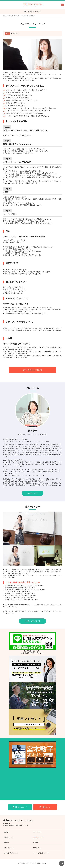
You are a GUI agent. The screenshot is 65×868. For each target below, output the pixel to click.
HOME (5, 16)
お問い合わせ (45, 807)
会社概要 (36, 843)
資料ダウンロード (20, 807)
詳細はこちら (32, 493)
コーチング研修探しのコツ (41, 853)
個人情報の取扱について (11, 853)
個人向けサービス (14, 16)
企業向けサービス (9, 837)
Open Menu (62, 5)
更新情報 (6, 843)
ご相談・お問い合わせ (32, 621)
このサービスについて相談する (32, 370)
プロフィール (37, 832)
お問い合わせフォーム (10, 135)
